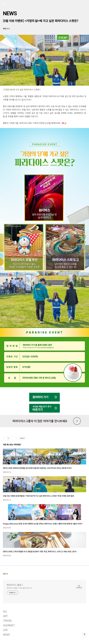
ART (5, 616)
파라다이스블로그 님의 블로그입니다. (19, 588)
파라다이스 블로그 (15, 585)
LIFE (5, 630)
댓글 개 (5, 574)
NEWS (10, 13)
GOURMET (9, 625)
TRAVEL (8, 621)
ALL (5, 612)
